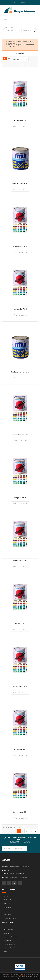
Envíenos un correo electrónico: (5, 872)
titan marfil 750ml (20, 623)
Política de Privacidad (10, 948)
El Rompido (7, 907)
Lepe (5, 911)
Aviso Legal (7, 940)
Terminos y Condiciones (11, 937)
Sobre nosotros (8, 929)
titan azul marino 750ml (20, 560)
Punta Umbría (8, 900)
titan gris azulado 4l (20, 498)
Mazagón (7, 903)
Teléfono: (5, 877)
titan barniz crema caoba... (20, 183)
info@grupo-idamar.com (18, 873)
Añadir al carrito (20, 127)
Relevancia (20, 59)
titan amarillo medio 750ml (20, 435)
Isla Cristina (7, 915)
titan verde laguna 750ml (20, 686)
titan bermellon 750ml (20, 309)
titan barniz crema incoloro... (20, 372)
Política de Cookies (9, 944)
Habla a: (5, 867)
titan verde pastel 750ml (20, 812)
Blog (5, 952)
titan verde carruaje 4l (20, 749)
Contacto (7, 933)
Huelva (6, 896)
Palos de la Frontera (10, 918)
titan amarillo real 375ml (20, 120)
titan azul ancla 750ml (20, 246)
